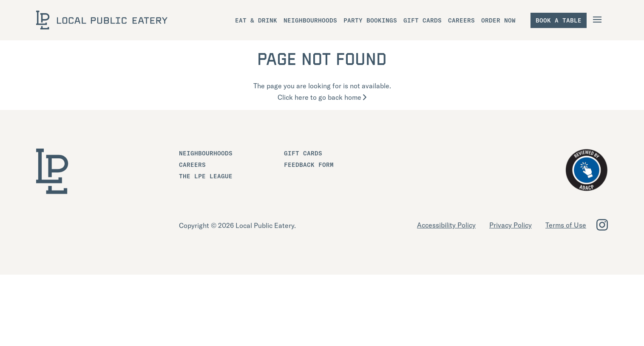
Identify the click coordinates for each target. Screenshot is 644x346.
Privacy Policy (511, 225)
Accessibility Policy (446, 225)
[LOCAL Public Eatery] (102, 20)
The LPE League (206, 176)
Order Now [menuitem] (498, 20)
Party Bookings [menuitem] (370, 20)
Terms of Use (566, 225)
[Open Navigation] (598, 20)
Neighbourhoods (206, 153)
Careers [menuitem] (461, 20)
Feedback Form (309, 165)
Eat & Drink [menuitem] (256, 20)
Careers (192, 165)
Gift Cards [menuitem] (423, 20)
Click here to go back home (322, 97)
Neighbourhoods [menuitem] (310, 20)
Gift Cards (303, 153)
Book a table (559, 20)
